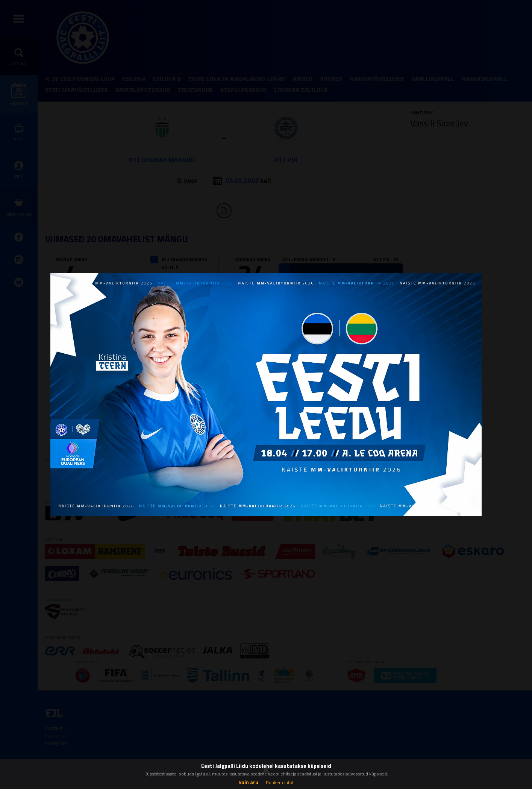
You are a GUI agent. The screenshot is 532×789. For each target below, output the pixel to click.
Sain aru (248, 782)
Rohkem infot (280, 782)
